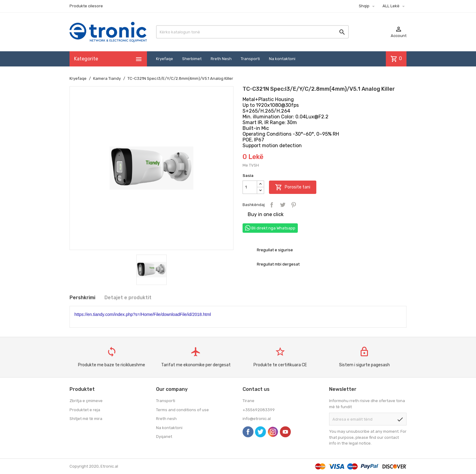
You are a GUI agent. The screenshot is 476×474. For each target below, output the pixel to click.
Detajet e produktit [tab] (128, 298)
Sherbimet (192, 59)
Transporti (250, 59)
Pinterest (294, 205)
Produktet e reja (85, 410)
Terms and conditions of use (182, 410)
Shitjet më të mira (86, 419)
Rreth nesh (166, 419)
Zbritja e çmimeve (86, 401)
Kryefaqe (165, 59)
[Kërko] (252, 32)
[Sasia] (250, 187)
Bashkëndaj (272, 205)
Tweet (283, 205)
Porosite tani (293, 187)
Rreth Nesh (221, 59)
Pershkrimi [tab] (82, 298)
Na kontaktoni (282, 59)
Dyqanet (164, 437)
